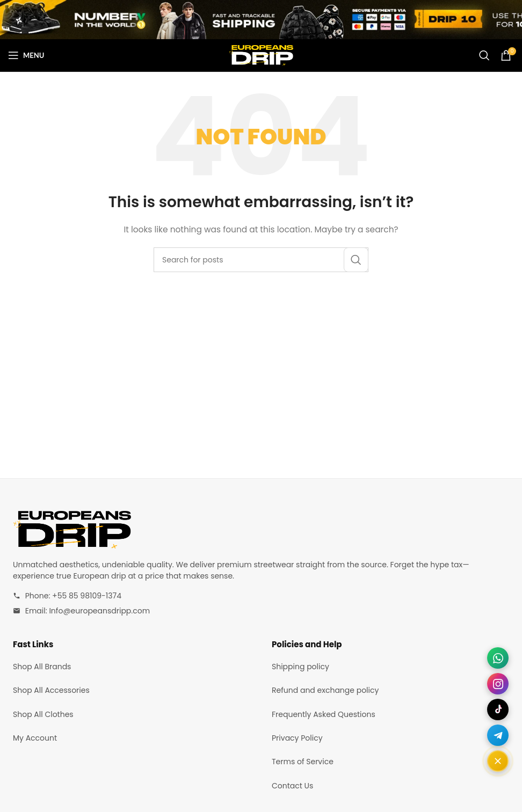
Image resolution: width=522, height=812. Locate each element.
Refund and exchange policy (325, 690)
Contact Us (292, 786)
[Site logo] (261, 55)
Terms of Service (303, 762)
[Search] (484, 55)
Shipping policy (300, 667)
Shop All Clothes (43, 714)
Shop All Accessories (51, 690)
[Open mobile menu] (26, 55)
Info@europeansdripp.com (99, 611)
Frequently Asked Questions (324, 714)
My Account (35, 738)
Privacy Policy (297, 738)
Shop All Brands (42, 667)
